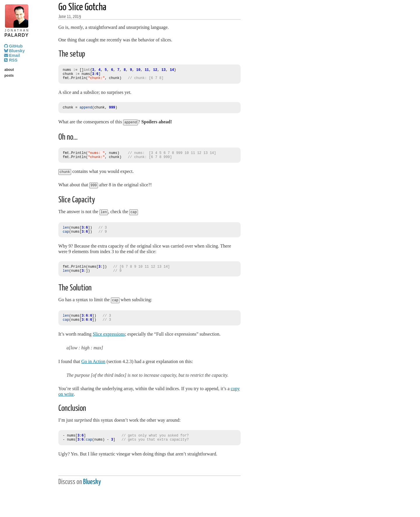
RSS (13, 60)
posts (9, 76)
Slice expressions (109, 342)
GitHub (16, 46)
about (9, 70)
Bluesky (17, 51)
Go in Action (93, 369)
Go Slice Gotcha (82, 7)
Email (14, 55)
